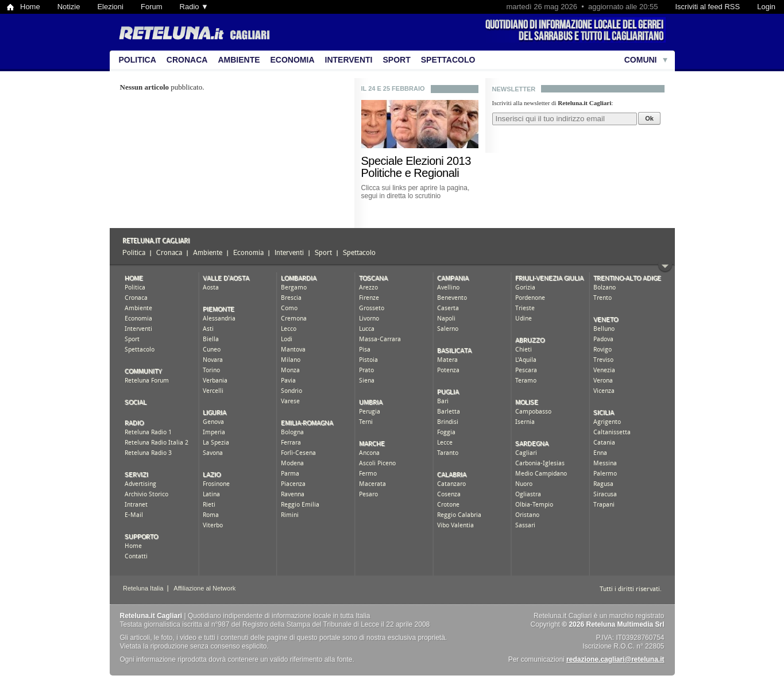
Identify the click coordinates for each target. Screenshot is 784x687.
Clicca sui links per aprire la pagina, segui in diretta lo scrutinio (416, 192)
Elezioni (110, 7)
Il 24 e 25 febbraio (393, 88)
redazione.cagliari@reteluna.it (615, 659)
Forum (152, 7)
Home (30, 7)
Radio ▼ (194, 7)
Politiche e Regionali (410, 173)
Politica (138, 60)
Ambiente (239, 60)
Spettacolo (448, 60)
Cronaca (187, 60)
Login (766, 7)
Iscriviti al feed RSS (707, 7)
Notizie (69, 7)
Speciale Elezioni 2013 (416, 161)
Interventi (349, 60)
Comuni (641, 60)
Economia (293, 60)
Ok (649, 118)
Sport (397, 60)
